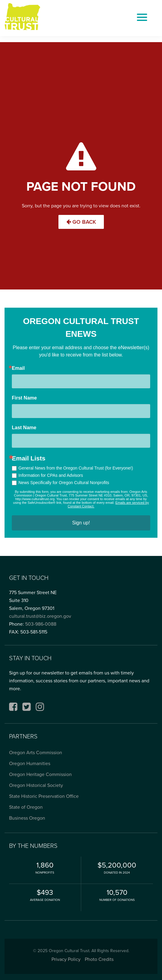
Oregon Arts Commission (36, 753)
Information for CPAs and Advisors (51, 475)
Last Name (24, 428)
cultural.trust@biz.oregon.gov (40, 616)
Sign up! (81, 523)
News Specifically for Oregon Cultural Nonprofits (64, 483)
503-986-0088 (41, 624)
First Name (24, 398)
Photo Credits (99, 959)
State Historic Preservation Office (44, 796)
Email (18, 368)
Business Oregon (27, 818)
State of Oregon (26, 807)
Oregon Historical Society (36, 785)
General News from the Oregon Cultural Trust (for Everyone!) (76, 468)
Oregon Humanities (30, 763)
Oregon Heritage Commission (40, 774)
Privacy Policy (66, 959)
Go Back (81, 222)
